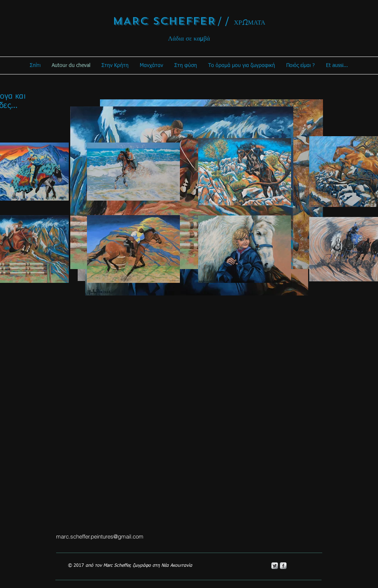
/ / (224, 22)
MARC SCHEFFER (164, 21)
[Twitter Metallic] (275, 566)
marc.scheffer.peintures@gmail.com (100, 536)
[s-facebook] (283, 566)
